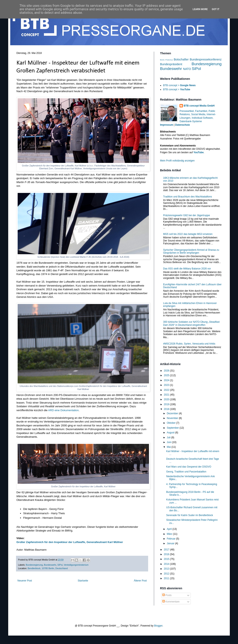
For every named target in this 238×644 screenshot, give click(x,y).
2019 (167, 404)
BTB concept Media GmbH (199, 106)
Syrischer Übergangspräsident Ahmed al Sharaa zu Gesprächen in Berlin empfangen (191, 251)
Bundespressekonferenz (206, 59)
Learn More (200, 9)
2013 (167, 569)
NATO (187, 69)
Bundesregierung (34, 565)
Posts (167, 595)
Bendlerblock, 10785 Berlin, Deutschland (48, 568)
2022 (167, 390)
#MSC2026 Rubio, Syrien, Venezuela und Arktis (189, 344)
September (173, 428)
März (170, 534)
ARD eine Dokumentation (63, 410)
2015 (167, 559)
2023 (167, 385)
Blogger (158, 626)
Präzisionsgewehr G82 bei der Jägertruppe (187, 215)
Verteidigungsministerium (76, 565)
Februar (171, 539)
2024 (167, 380)
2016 (167, 554)
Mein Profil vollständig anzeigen (177, 161)
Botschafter (181, 59)
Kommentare (171, 602)
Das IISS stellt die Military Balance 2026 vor (187, 269)
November (173, 418)
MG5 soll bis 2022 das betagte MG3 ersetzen (188, 234)
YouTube (199, 152)
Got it (216, 9)
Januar (171, 543)
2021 (167, 395)
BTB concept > (179, 85)
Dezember (173, 413)
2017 (167, 550)
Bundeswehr (50, 565)
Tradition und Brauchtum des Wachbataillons (188, 197)
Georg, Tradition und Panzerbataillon (186, 472)
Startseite (83, 581)
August (171, 433)
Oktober (172, 423)
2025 (167, 375)
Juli (169, 437)
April (170, 529)
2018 (167, 409)
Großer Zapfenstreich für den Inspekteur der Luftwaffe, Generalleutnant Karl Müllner (70, 542)
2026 (167, 371)
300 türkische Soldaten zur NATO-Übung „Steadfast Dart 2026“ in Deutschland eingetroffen (191, 323)
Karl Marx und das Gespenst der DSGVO (189, 467)
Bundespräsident (171, 64)
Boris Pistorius (166, 60)
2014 (167, 564)
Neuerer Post (25, 581)
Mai (169, 447)
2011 (167, 578)
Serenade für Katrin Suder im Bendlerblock (190, 515)
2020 (167, 399)
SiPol (60, 565)
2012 (167, 574)
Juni (169, 442)
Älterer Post (140, 581)
